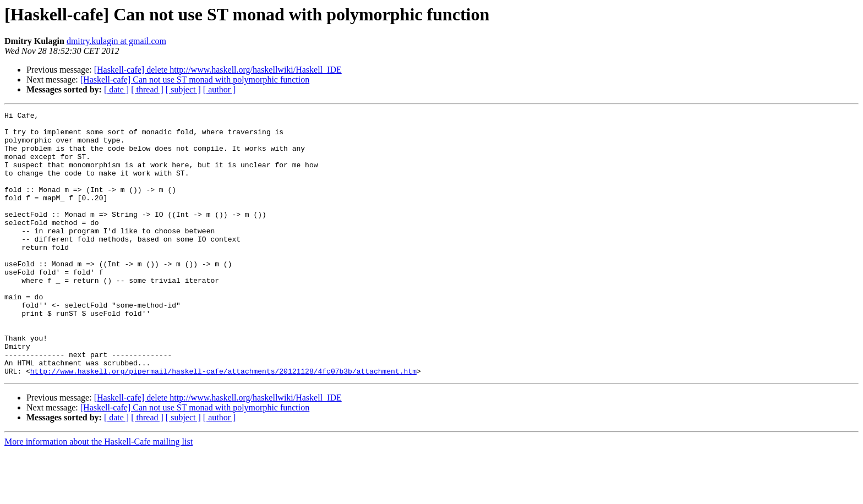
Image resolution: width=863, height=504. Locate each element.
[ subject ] (183, 89)
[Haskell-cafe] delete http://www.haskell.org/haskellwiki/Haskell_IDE (218, 70)
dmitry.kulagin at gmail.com (116, 41)
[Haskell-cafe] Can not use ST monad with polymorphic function (195, 80)
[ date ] (116, 89)
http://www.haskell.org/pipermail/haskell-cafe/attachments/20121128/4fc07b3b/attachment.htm (223, 424)
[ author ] (220, 89)
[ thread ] (147, 89)
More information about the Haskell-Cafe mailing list (99, 494)
